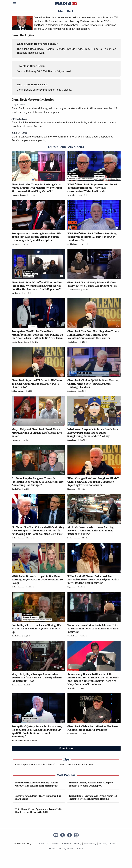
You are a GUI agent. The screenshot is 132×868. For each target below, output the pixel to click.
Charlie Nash (16, 293)
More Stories (66, 748)
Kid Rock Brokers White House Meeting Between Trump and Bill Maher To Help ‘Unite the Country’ (91, 530)
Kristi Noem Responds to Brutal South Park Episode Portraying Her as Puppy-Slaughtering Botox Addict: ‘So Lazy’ (93, 433)
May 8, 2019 (19, 105)
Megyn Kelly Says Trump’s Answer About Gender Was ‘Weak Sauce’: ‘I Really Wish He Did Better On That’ (37, 677)
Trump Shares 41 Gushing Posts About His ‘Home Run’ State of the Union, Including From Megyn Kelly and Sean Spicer (36, 237)
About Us (43, 844)
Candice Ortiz (17, 685)
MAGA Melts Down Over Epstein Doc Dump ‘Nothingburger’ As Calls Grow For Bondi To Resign (37, 579)
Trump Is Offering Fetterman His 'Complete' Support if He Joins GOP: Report (91, 784)
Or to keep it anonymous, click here (73, 765)
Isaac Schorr (72, 195)
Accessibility (90, 844)
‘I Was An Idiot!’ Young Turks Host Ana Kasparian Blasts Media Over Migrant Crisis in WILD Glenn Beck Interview (93, 579)
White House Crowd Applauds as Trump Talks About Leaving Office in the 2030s (38, 811)
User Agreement (107, 844)
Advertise (66, 844)
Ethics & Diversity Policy (61, 849)
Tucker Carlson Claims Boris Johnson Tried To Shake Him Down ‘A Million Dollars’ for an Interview (94, 628)
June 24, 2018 (20, 133)
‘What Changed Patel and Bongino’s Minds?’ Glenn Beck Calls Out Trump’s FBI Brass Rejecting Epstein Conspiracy (93, 482)
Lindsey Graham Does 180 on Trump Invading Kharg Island (38, 797)
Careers (55, 844)
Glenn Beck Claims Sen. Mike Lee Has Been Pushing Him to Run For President (93, 728)
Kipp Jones (72, 489)
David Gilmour (73, 244)
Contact (79, 849)
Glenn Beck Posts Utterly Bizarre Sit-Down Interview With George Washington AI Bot (92, 284)
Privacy (77, 844)
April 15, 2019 (19, 119)
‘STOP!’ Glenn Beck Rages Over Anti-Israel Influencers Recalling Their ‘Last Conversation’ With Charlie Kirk (92, 188)
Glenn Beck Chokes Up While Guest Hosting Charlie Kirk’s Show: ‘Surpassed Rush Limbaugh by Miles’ (93, 384)
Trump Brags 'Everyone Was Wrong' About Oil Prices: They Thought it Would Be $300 (93, 797)
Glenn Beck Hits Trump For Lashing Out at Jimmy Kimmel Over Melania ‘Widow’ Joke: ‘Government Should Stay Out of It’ (37, 188)
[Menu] (16, 4)
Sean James (16, 244)
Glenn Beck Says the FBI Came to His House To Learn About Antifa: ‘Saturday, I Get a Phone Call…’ (37, 384)
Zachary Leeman (18, 538)
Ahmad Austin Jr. (74, 290)
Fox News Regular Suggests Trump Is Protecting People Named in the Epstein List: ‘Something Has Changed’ (38, 482)
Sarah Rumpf (72, 440)
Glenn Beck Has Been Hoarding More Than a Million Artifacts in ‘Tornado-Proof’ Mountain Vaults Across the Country (94, 335)
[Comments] (37, 195)
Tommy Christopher (19, 195)
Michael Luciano (18, 391)
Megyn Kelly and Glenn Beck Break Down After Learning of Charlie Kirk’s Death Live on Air (37, 433)
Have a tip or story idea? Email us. (34, 765)
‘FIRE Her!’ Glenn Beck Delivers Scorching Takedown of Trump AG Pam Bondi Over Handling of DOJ (92, 237)
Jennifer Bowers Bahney (20, 342)
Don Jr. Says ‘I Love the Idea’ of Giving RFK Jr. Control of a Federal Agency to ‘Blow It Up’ (37, 628)
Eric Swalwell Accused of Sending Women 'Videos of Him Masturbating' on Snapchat (36, 784)
